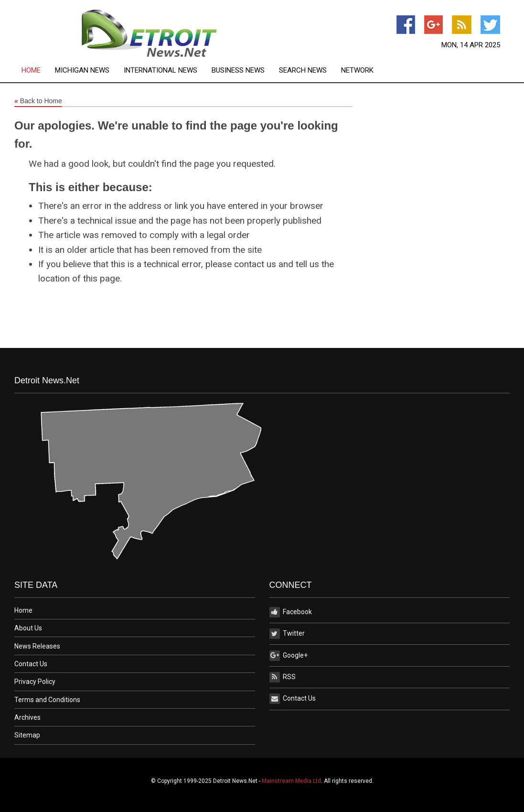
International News (160, 70)
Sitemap (27, 735)
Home (31, 70)
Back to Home (38, 101)
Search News (303, 70)
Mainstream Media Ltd (291, 781)
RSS (283, 677)
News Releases (37, 646)
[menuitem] (38, 70)
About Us (28, 628)
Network (357, 70)
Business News (238, 70)
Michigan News (82, 70)
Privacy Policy (35, 682)
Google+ (289, 656)
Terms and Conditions (47, 700)
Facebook (291, 612)
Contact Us (31, 664)
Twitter (287, 634)
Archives (27, 717)
